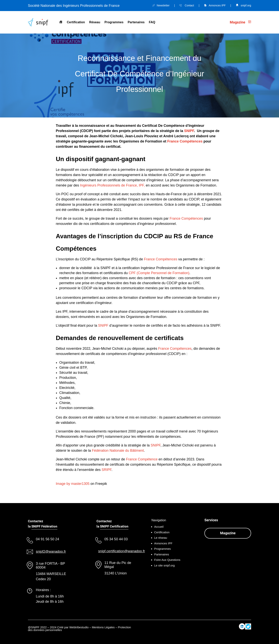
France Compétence (142, 459)
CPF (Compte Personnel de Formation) (159, 273)
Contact (189, 5)
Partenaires (136, 22)
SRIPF (106, 470)
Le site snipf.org (164, 565)
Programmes (114, 22)
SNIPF (189, 131)
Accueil (159, 527)
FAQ (152, 22)
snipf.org (246, 5)
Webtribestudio (79, 627)
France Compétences (185, 141)
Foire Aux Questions (167, 560)
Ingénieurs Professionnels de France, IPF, (112, 185)
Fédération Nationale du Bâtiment (118, 451)
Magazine (228, 533)
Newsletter (163, 5)
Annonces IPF (217, 5)
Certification (76, 22)
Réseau (95, 22)
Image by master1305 (73, 484)
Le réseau (161, 538)
